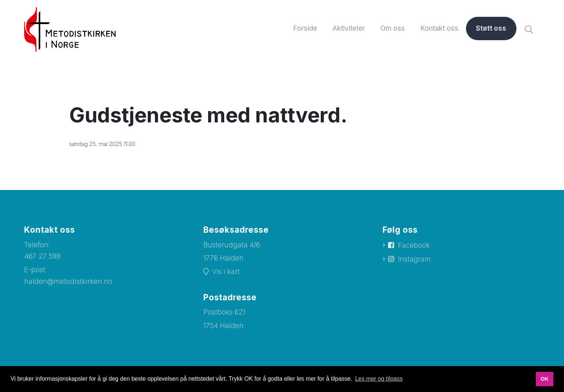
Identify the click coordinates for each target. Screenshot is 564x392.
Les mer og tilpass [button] (379, 379)
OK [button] (545, 379)
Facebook (414, 245)
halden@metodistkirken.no (68, 281)
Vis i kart (226, 272)
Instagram (414, 259)
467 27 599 (42, 256)
